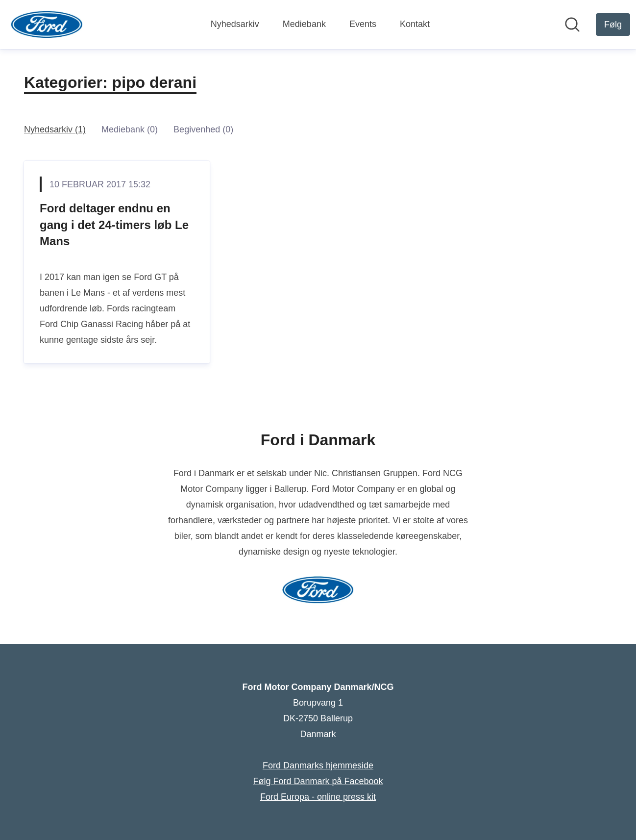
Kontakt (415, 24)
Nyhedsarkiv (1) (55, 129)
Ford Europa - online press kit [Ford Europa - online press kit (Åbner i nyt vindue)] (318, 797)
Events (363, 24)
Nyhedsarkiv (235, 24)
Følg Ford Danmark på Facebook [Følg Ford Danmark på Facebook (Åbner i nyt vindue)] (318, 781)
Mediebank (304, 24)
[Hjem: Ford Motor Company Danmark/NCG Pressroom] (47, 25)
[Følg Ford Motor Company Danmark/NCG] (613, 25)
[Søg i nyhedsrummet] (572, 25)
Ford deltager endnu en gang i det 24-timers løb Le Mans (114, 225)
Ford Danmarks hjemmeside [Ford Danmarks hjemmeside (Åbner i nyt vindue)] (318, 765)
